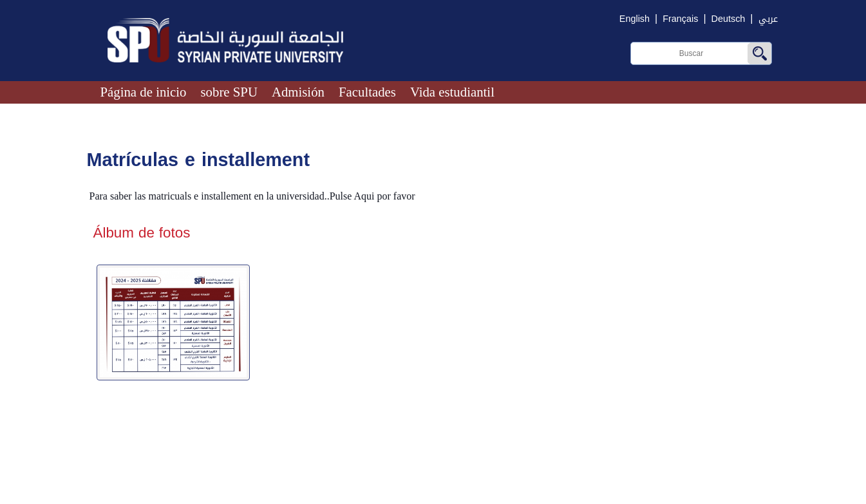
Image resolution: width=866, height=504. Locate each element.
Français (680, 19)
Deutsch (729, 19)
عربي (768, 19)
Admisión (298, 92)
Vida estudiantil (452, 92)
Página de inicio (144, 92)
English (635, 19)
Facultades (367, 92)
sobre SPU (229, 92)
